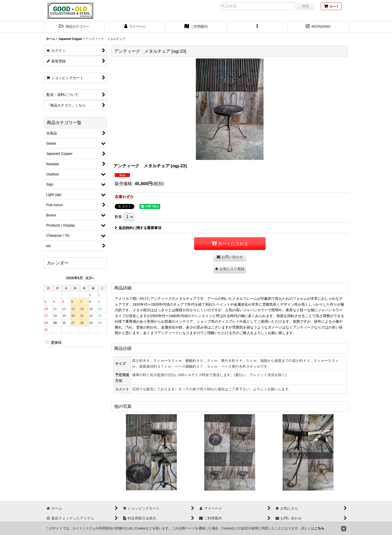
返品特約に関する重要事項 (138, 228)
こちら (319, 528)
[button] (74, 27)
